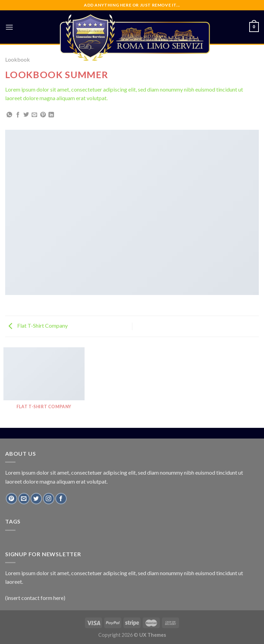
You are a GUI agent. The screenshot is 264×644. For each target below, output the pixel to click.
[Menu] (9, 27)
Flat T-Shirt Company (38, 325)
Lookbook (18, 59)
